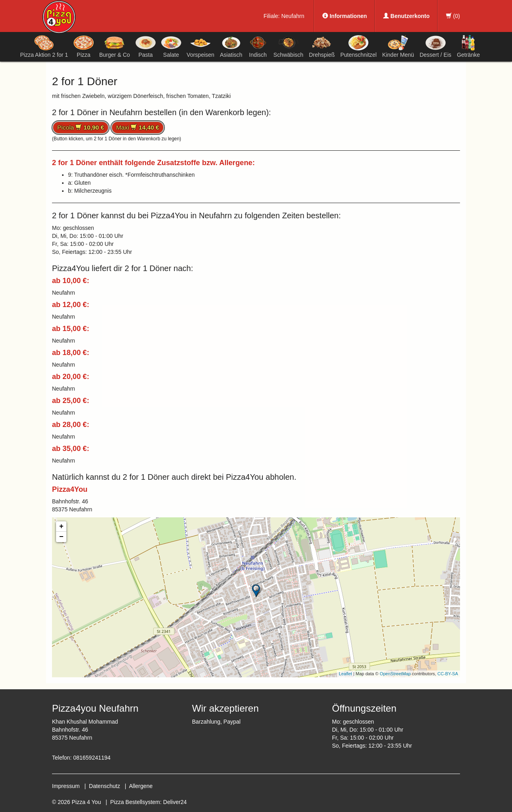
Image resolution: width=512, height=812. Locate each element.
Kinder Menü (398, 46)
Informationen (345, 16)
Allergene (141, 786)
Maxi (138, 127)
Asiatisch (231, 46)
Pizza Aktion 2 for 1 (44, 46)
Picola (81, 127)
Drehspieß (322, 46)
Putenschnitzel (359, 46)
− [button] (61, 537)
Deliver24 (175, 802)
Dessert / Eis (435, 46)
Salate (171, 46)
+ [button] (61, 527)
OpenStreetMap (395, 674)
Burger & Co (115, 46)
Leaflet (345, 674)
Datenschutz (104, 786)
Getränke (468, 46)
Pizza (84, 46)
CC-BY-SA (448, 674)
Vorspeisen (201, 46)
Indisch (258, 46)
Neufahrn (293, 16)
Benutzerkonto (406, 16)
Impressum (66, 786)
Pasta (146, 46)
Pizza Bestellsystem (135, 802)
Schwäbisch (289, 46)
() (453, 16)
